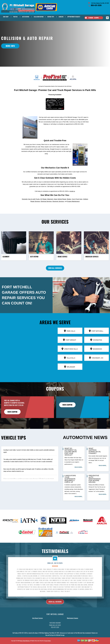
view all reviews (55, 608)
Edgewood (96, 355)
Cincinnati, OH (96, 364)
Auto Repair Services (37, 625)
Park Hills (70, 337)
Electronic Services (58, 208)
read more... (79, 474)
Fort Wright (70, 346)
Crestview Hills (70, 355)
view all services (55, 274)
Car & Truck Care (77, 206)
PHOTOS (15, 17)
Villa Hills (70, 364)
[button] (27, 355)
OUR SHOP (6, 17)
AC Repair (43, 206)
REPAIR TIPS (51, 17)
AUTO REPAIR (26, 17)
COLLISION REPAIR (39, 17)
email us (72, 198)
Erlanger (70, 373)
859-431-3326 (96, 5)
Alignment (50, 206)
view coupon (12, 418)
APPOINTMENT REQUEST (74, 17)
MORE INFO (10, 46)
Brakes (69, 206)
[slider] (55, 573)
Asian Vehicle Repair (60, 206)
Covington (96, 346)
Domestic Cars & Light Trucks (31, 206)
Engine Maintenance (73, 208)
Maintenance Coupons (73, 625)
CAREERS (61, 17)
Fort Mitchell (96, 337)
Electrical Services (46, 208)
